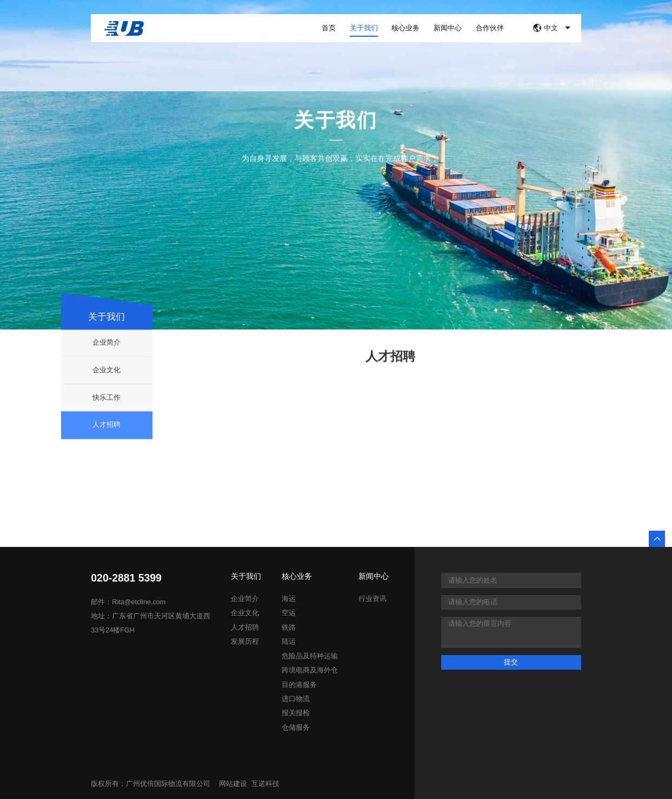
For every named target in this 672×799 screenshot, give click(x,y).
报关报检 (296, 713)
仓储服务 (296, 728)
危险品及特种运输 (310, 656)
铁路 (289, 628)
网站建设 (233, 784)
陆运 (289, 642)
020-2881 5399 (126, 578)
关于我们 (364, 28)
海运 (289, 599)
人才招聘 (107, 458)
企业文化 (107, 404)
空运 (289, 613)
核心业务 (405, 28)
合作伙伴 (490, 28)
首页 (329, 28)
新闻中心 (448, 28)
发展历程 (245, 642)
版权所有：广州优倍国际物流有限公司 (151, 784)
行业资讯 (372, 599)
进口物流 (296, 699)
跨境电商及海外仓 (310, 670)
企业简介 (107, 376)
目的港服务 (299, 685)
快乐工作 (107, 431)
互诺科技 (265, 784)
